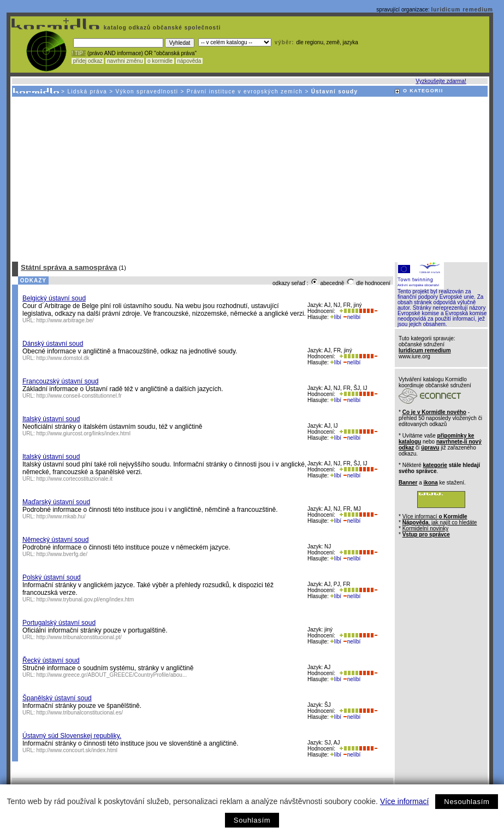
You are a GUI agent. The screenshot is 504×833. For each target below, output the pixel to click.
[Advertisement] (249, 179)
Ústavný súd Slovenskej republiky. (72, 736)
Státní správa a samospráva (69, 267)
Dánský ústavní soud (53, 344)
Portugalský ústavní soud (59, 623)
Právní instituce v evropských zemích (245, 91)
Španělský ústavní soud (57, 698)
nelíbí (352, 317)
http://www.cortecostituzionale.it (75, 479)
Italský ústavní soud (51, 419)
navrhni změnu (125, 61)
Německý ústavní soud (55, 540)
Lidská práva (87, 91)
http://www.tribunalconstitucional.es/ (80, 713)
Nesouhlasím (467, 802)
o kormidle (160, 61)
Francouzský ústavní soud (60, 381)
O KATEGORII (423, 91)
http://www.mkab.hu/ (61, 516)
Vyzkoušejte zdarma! (441, 81)
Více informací (404, 801)
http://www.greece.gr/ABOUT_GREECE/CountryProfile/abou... (112, 675)
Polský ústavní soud (52, 577)
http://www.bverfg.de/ (62, 554)
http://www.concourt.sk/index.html (77, 750)
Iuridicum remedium (462, 10)
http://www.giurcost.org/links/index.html (84, 433)
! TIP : (79, 53)
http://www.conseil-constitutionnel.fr (79, 396)
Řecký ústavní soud (51, 660)
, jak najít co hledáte (440, 522)
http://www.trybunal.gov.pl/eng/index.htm (85, 599)
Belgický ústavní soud (54, 298)
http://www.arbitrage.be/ (65, 320)
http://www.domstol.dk (63, 358)
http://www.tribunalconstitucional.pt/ (79, 637)
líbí (336, 317)
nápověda (189, 61)
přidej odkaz (88, 61)
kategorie (435, 465)
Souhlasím (252, 820)
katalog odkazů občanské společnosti (161, 28)
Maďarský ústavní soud (56, 502)
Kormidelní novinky (425, 528)
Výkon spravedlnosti (147, 91)
